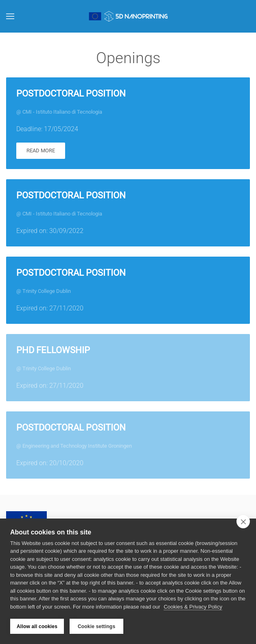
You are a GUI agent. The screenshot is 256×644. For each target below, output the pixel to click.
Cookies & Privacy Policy (193, 607)
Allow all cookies (37, 626)
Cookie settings (96, 626)
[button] (10, 16)
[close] (243, 521)
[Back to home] (128, 16)
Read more (41, 151)
